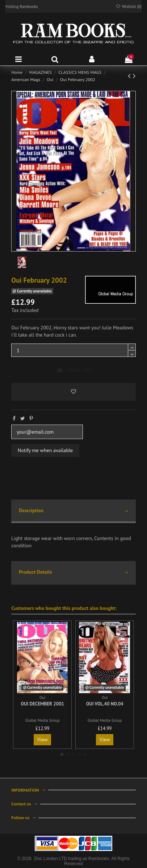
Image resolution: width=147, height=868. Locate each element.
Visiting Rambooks (22, 6)
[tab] (73, 512)
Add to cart (73, 370)
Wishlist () (129, 6)
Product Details (73, 572)
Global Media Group (43, 720)
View (43, 740)
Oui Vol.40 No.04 (105, 704)
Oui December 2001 (42, 704)
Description (73, 511)
